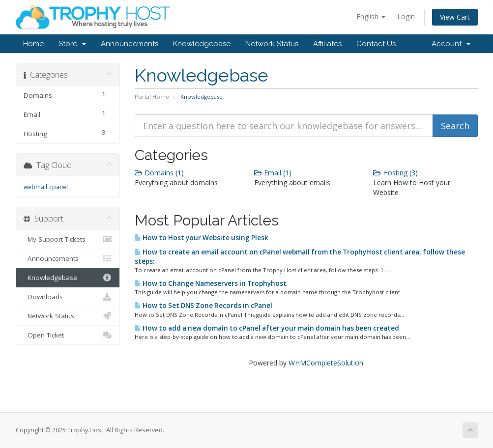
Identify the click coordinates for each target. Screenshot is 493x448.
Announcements (130, 44)
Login (406, 16)
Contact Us (376, 44)
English (371, 16)
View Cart (455, 17)
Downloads (68, 297)
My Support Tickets (68, 239)
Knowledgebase (202, 44)
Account (451, 44)
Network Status (272, 44)
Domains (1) (159, 173)
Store (72, 44)
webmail (35, 187)
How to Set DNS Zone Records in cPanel (203, 306)
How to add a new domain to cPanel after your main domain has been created (267, 328)
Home (33, 44)
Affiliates (327, 44)
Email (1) (273, 173)
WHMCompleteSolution (326, 363)
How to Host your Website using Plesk (202, 238)
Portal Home (152, 97)
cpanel (58, 187)
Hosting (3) (395, 173)
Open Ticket (68, 335)
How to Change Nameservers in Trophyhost (211, 283)
